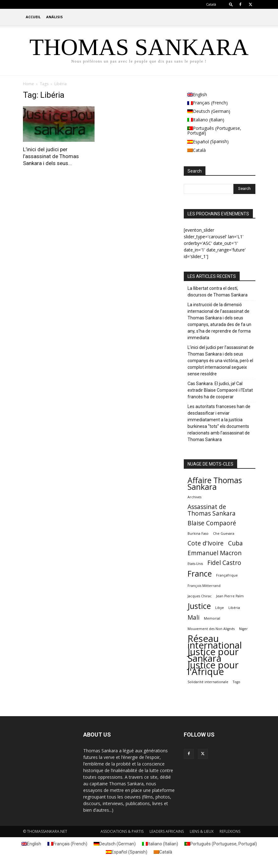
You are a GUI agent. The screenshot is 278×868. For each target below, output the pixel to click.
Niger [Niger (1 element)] (243, 629)
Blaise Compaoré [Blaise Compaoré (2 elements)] (212, 523)
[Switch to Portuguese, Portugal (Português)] (220, 131)
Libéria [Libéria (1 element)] (234, 608)
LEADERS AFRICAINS (167, 831)
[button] (231, 4)
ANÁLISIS (55, 17)
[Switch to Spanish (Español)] (220, 142)
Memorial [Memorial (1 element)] (212, 618)
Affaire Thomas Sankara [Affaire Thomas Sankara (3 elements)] (215, 484)
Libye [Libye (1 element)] (220, 608)
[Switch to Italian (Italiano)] (220, 120)
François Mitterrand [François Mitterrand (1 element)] (204, 586)
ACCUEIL (33, 17)
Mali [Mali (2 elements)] (194, 618)
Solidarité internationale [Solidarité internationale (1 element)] (208, 682)
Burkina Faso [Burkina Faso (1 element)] (198, 534)
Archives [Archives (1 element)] (194, 497)
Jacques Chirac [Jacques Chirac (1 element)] (200, 596)
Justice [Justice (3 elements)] (199, 606)
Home (28, 84)
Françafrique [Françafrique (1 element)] (227, 575)
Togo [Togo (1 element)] (237, 682)
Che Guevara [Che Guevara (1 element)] (224, 534)
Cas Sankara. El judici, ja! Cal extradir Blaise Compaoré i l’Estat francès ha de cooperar (220, 390)
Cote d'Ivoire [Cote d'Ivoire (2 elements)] (206, 543)
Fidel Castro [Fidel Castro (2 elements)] (224, 563)
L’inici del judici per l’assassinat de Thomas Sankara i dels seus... (51, 156)
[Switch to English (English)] (220, 95)
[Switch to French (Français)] (220, 103)
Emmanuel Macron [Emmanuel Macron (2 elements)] (215, 553)
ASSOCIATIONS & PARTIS (122, 831)
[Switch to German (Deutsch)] (220, 111)
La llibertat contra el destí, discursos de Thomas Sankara (218, 292)
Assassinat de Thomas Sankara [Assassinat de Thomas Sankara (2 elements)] (212, 510)
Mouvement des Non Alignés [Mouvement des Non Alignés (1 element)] (211, 629)
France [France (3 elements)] (200, 574)
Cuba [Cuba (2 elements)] (235, 543)
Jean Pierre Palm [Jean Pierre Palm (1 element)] (230, 596)
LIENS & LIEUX (202, 831)
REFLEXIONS (230, 831)
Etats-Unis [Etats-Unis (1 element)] (195, 564)
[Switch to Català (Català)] (220, 150)
